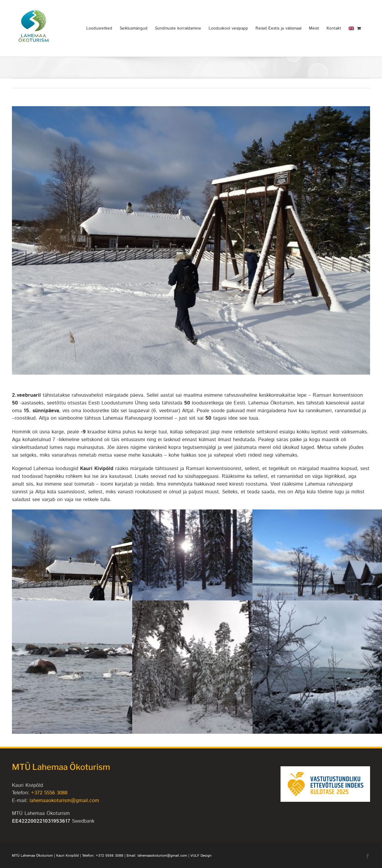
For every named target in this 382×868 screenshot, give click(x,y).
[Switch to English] (351, 28)
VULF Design (201, 856)
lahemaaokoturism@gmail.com (64, 801)
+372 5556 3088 (49, 793)
